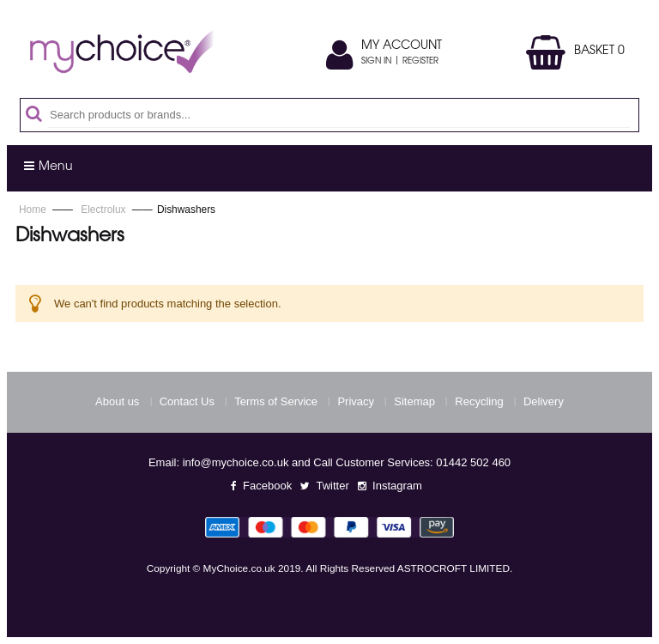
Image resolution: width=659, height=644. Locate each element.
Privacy (356, 401)
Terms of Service (276, 401)
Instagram (397, 486)
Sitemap (414, 401)
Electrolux (105, 210)
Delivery (544, 401)
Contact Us (187, 401)
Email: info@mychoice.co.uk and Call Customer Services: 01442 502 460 (329, 462)
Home (34, 210)
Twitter (332, 486)
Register (420, 62)
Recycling (479, 401)
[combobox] (339, 115)
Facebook (267, 486)
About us (117, 401)
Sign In (376, 62)
